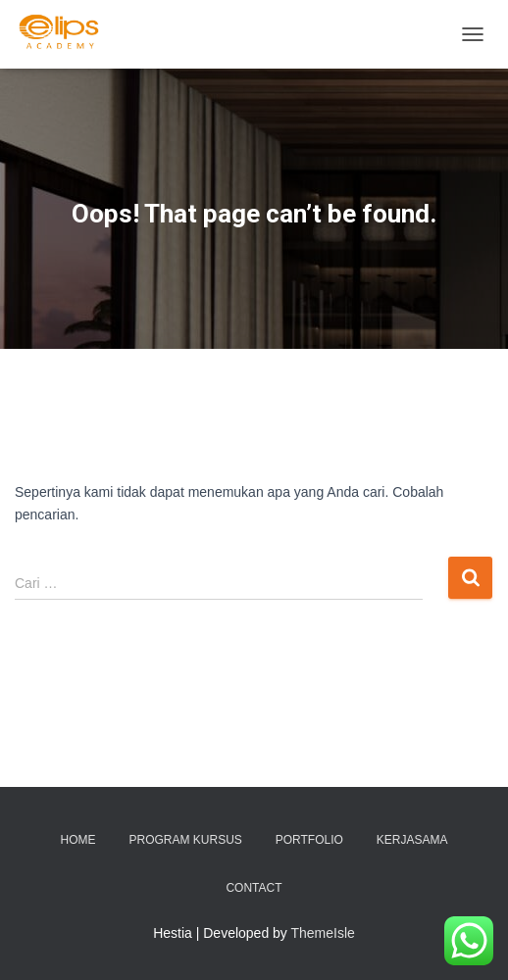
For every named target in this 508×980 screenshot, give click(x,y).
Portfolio (309, 840)
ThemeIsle (323, 933)
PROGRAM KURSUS (185, 840)
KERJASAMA (412, 840)
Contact (254, 888)
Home (78, 840)
